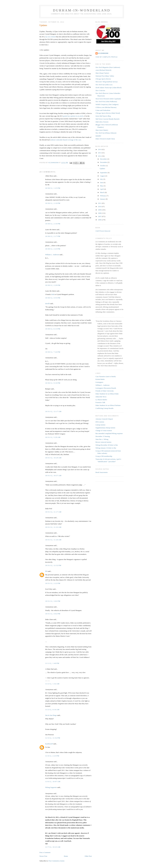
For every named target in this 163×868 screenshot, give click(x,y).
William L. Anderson (52, 255)
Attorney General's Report (104, 419)
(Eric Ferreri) (102, 122)
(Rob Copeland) (108, 99)
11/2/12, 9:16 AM (52, 710)
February (103, 196)
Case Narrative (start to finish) (106, 376)
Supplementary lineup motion (105, 428)
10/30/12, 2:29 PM (53, 285)
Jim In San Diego (51, 715)
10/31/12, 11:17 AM (53, 512)
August (103, 176)
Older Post (88, 856)
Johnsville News (101, 397)
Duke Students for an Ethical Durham (108, 405)
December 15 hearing (103, 436)
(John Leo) (104, 85)
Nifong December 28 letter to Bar (107, 445)
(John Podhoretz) (106, 102)
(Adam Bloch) (108, 88)
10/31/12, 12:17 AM (53, 411)
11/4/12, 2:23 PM (52, 756)
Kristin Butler (100, 379)
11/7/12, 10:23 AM (53, 847)
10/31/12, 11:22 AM (53, 527)
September (104, 173)
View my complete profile (107, 57)
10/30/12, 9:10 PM (53, 383)
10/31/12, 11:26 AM (53, 540)
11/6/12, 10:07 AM (53, 781)
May (102, 186)
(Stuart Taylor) (102, 73)
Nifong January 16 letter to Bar (106, 448)
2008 (100, 213)
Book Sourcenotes (102, 472)
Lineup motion (100, 425)
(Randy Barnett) (107, 119)
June (102, 182)
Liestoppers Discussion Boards (106, 388)
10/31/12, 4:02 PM (53, 614)
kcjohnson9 (49, 744)
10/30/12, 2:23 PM (53, 249)
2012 (100, 156)
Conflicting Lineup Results (104, 408)
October (103, 166)
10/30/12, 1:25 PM (53, 188)
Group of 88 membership (104, 456)
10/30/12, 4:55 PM (53, 298)
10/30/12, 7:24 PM (53, 352)
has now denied (50, 37)
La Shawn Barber (101, 400)
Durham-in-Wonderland (82, 10)
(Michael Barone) (106, 107)
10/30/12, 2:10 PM (53, 203)
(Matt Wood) (108, 113)
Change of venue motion (104, 431)
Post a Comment (45, 852)
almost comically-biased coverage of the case (66, 140)
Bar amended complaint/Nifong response (109, 433)
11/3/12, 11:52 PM (53, 738)
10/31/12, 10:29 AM (53, 458)
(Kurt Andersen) (108, 67)
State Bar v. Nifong (102, 439)
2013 (100, 153)
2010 (100, 207)
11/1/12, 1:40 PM (52, 663)
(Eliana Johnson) (106, 133)
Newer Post (43, 856)
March (102, 192)
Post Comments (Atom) (57, 861)
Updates (102, 169)
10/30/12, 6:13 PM (53, 329)
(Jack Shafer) (102, 130)
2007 (100, 216)
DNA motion (100, 422)
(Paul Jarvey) (107, 82)
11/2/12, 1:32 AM (52, 684)
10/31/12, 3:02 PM (53, 601)
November (104, 162)
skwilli (47, 304)
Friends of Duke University (105, 391)
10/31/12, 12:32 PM (53, 565)
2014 (100, 149)
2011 (100, 203)
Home (66, 856)
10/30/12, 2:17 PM (53, 236)
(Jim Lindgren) (107, 104)
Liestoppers (99, 382)
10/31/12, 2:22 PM (53, 583)
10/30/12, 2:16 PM (53, 224)
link (53, 294)
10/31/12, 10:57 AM (53, 476)
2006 (100, 220)
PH (46, 571)
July (102, 179)
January (103, 199)
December (104, 159)
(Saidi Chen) (105, 139)
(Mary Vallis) (105, 76)
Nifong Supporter (51, 787)
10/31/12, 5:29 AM (53, 437)
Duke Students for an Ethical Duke (107, 394)
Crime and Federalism (103, 110)
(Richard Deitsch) (103, 70)
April (102, 189)
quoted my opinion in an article (73, 116)
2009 (100, 210)
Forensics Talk (100, 402)
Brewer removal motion (103, 442)
